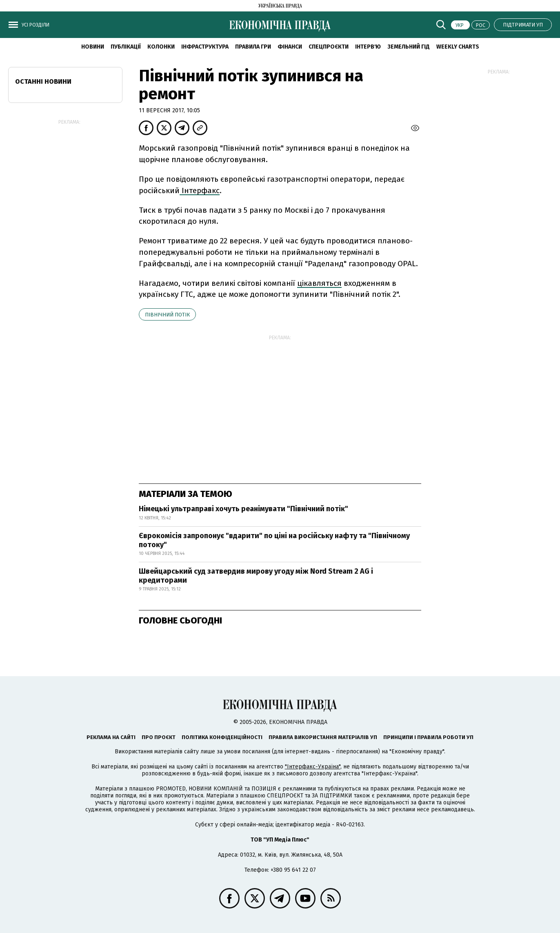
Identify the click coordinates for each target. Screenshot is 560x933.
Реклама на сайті (111, 737)
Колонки (161, 47)
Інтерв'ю (368, 47)
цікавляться (319, 283)
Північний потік (167, 315)
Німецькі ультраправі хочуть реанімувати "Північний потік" (243, 509)
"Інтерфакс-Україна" (313, 767)
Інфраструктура (205, 47)
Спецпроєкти (329, 47)
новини (93, 47)
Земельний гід (409, 47)
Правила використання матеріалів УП (323, 737)
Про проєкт (159, 737)
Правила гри (253, 47)
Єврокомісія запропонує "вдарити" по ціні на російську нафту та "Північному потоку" (274, 540)
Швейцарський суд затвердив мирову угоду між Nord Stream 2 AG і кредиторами (256, 576)
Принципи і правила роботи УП (428, 737)
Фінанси (290, 47)
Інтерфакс (200, 190)
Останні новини (43, 81)
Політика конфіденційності (222, 737)
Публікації (126, 47)
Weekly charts (458, 47)
